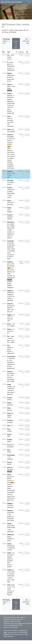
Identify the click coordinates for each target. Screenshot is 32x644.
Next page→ (16, 47)
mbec (9, 580)
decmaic (10, 410)
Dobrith (10, 171)
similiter (10, 387)
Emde (9, 475)
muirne (9, 59)
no (13, 477)
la (13, 62)
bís (13, 66)
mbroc (9, 236)
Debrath (10, 304)
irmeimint (10, 459)
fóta (12, 500)
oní (8, 555)
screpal (9, 431)
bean (9, 340)
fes (9, 297)
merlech (12, 168)
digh (8, 582)
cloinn (10, 257)
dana (9, 270)
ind (9, 457)
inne (8, 526)
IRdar (12, 518)
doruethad (10, 243)
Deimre (10, 467)
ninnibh (13, 527)
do (12, 319)
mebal (9, 189)
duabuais (10, 405)
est (8, 97)
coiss (9, 317)
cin (8, 182)
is (13, 68)
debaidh (10, 217)
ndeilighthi (10, 287)
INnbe (9, 524)
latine (9, 537)
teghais (9, 415)
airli (12, 107)
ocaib (9, 274)
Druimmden (11, 455)
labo (12, 555)
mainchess (11, 358)
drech (12, 270)
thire (13, 490)
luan (8, 154)
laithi (10, 388)
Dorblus (10, 371)
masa (10, 251)
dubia (9, 394)
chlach (9, 417)
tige (14, 548)
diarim (13, 326)
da (14, 297)
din (8, 469)
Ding (9, 408)
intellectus (10, 539)
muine (9, 57)
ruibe (9, 107)
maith (9, 486)
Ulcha (9, 148)
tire (8, 326)
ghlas (9, 500)
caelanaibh (10, 531)
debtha (9, 238)
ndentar (10, 298)
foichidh (12, 182)
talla (8, 507)
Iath (9, 585)
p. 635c (27, 475)
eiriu (10, 587)
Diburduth (10, 222)
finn (11, 97)
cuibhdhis (10, 295)
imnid (13, 103)
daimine (10, 272)
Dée (8, 429)
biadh (9, 527)
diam (13, 245)
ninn (8, 563)
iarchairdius (11, 512)
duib (9, 498)
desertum (10, 202)
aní (14, 364)
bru (8, 224)
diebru (10, 230)
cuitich (9, 103)
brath (9, 306)
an (12, 486)
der (8, 342)
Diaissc (9, 329)
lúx (12, 394)
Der (8, 336)
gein (8, 64)
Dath (9, 116)
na (12, 77)
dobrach (10, 150)
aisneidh (12, 131)
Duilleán (10, 262)
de (14, 387)
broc (9, 226)
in (8, 68)
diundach (10, 561)
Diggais (9, 315)
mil (8, 168)
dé (8, 333)
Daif (9, 450)
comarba (11, 574)
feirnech (12, 156)
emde (9, 494)
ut (13, 95)
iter (14, 272)
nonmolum (10, 126)
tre (13, 293)
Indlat (9, 553)
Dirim (9, 324)
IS (13, 268)
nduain (9, 143)
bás (13, 75)
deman (9, 464)
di (8, 257)
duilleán (9, 285)
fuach (11, 300)
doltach (9, 400)
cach (11, 62)
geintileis (10, 593)
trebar (9, 441)
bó (11, 95)
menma (9, 481)
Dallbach (10, 291)
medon (10, 550)
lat (14, 553)
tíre (11, 498)
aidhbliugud (11, 70)
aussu (9, 331)
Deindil (9, 440)
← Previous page (16, 41)
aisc (13, 189)
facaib (9, 79)
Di (8, 62)
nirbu (9, 193)
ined (12, 129)
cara (10, 514)
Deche (9, 434)
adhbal (9, 347)
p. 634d (27, 55)
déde (9, 436)
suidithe (10, 282)
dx (13, 97)
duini (13, 55)
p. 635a (27, 94)
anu (14, 587)
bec (11, 505)
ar (12, 64)
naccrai (9, 184)
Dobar (9, 403)
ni (14, 232)
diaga (9, 88)
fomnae (10, 477)
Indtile (9, 570)
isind (12, 101)
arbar (9, 177)
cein (10, 68)
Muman (9, 140)
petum (9, 565)
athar (9, 259)
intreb (10, 548)
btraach (11, 158)
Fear (13, 139)
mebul (9, 197)
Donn (9, 426)
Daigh (9, 208)
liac (12, 413)
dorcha (10, 390)
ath (10, 105)
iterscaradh (11, 379)
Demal (9, 462)
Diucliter (10, 420)
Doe (8, 445)
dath (12, 120)
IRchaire (10, 510)
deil (13, 113)
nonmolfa (10, 122)
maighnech (10, 166)
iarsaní (9, 77)
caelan (12, 526)
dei (13, 310)
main (14, 86)
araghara (10, 234)
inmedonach (11, 546)
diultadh (10, 66)
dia (8, 81)
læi (8, 381)
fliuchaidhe (10, 137)
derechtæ (10, 204)
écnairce (10, 516)
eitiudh (12, 224)
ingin (13, 251)
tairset (9, 496)
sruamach (10, 164)
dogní (9, 488)
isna (10, 529)
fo (8, 158)
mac (8, 156)
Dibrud (9, 228)
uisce (10, 175)
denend (9, 111)
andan (13, 249)
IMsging (10, 503)
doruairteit (10, 255)
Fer (8, 266)
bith (8, 478)
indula (9, 319)
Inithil (9, 544)
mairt (13, 154)
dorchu (9, 377)
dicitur (11, 191)
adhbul (9, 75)
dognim (9, 557)
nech (13, 79)
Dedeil (9, 94)
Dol (13, 388)
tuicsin (9, 541)
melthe (9, 113)
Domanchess (11, 356)
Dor (8, 55)
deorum (10, 591)
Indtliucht (10, 535)
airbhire (9, 293)
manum (9, 567)
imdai (12, 507)
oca (13, 105)
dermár (9, 351)
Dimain (9, 84)
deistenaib (10, 247)
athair (9, 249)
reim (14, 324)
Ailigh (9, 101)
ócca (13, 496)
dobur (9, 173)
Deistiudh (10, 241)
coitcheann (10, 362)
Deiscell (10, 215)
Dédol (9, 385)
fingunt (9, 595)
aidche (12, 381)
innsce (13, 306)
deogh (9, 452)
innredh (9, 490)
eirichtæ (10, 276)
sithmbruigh (11, 278)
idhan (9, 86)
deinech (9, 99)
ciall (8, 219)
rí (13, 426)
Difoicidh (10, 180)
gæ (8, 264)
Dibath (9, 73)
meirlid (9, 144)
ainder (10, 338)
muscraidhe (11, 492)
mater (9, 589)
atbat (9, 109)
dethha (12, 226)
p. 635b (27, 291)
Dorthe (9, 398)
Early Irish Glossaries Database (11, 2)
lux (8, 375)
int (8, 105)
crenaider (10, 422)
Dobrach (10, 135)
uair (8, 124)
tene (9, 210)
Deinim (9, 188)
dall (8, 300)
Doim (9, 413)
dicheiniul (10, 364)
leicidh (9, 284)
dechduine (10, 447)
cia (12, 297)
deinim (13, 193)
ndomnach (10, 152)
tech (8, 505)
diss (11, 219)
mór (13, 353)
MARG (9, 147)
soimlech (10, 162)
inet (10, 572)
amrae (11, 469)
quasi (9, 373)
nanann (13, 585)
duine (12, 445)
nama (9, 253)
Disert (9, 201)
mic (9, 484)
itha (14, 173)
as (8, 366)
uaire (9, 118)
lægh (9, 95)
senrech (9, 160)
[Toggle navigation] (29, 2)
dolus (12, 392)
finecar (12, 520)
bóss (10, 366)
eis (10, 81)
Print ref (21, 52)
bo (8, 360)
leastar (10, 578)
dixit (8, 120)
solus (12, 375)
